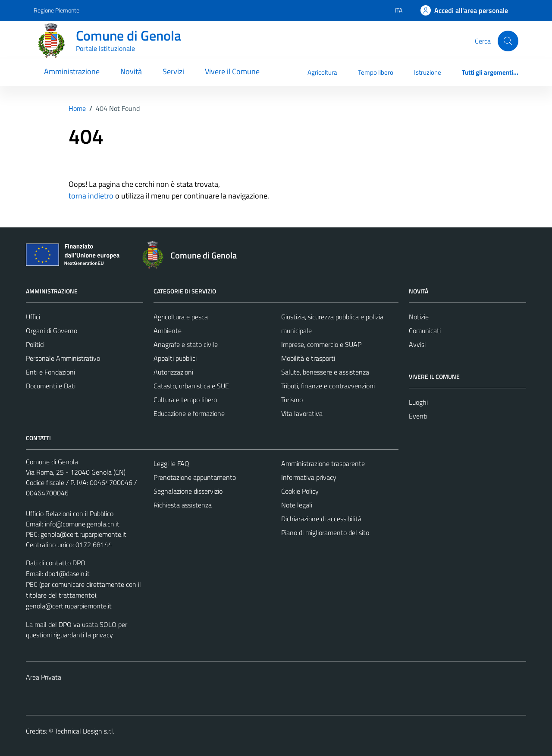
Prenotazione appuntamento (195, 477)
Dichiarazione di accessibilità (321, 519)
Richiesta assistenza (183, 505)
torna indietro (91, 196)
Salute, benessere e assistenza (325, 372)
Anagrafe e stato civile (186, 344)
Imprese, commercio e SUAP (321, 344)
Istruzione (428, 72)
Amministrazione (72, 71)
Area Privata (44, 677)
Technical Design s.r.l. (85, 731)
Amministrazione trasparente (323, 463)
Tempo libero (376, 72)
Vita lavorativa (302, 413)
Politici (35, 344)
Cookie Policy (300, 491)
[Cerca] (508, 41)
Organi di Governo (52, 331)
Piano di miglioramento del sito (325, 532)
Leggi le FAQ (171, 463)
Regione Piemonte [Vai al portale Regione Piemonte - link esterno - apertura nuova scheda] (56, 10)
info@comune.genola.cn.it (82, 524)
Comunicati (425, 331)
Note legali (297, 505)
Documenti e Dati (51, 386)
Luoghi (418, 402)
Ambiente (168, 331)
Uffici (33, 317)
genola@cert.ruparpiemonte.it (83, 534)
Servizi (173, 71)
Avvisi (417, 344)
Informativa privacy (309, 477)
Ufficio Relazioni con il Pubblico (70, 513)
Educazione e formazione (189, 413)
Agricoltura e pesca (181, 317)
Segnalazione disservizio (188, 491)
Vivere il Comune (232, 71)
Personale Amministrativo (63, 358)
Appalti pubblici (175, 358)
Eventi (418, 416)
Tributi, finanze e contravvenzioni (328, 386)
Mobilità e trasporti (308, 358)
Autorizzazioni (173, 372)
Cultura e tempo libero (185, 400)
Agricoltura (322, 72)
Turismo (292, 400)
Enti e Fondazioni (50, 372)
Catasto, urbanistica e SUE (191, 386)
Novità (131, 71)
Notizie (419, 317)
